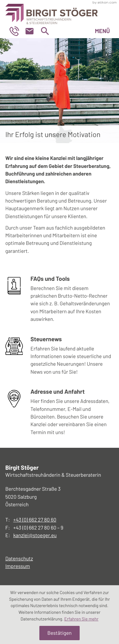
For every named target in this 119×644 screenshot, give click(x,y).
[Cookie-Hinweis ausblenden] (60, 633)
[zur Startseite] (52, 12)
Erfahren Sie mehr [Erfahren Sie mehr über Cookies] (82, 619)
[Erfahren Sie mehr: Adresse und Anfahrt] (60, 414)
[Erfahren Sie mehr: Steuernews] (60, 357)
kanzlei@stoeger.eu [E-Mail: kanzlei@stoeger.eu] (35, 535)
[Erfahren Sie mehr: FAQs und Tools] (60, 301)
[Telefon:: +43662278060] (35, 520)
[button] (17, 31)
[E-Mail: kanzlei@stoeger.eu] (32, 31)
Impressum (18, 566)
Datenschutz (19, 559)
